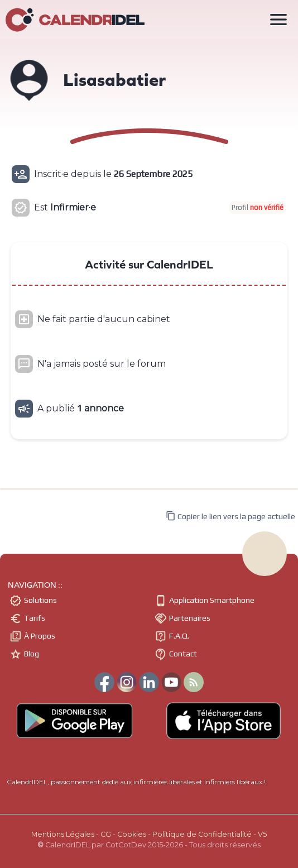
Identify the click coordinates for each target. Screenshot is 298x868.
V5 (262, 834)
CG (106, 834)
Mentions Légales (63, 834)
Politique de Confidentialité (202, 834)
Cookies (132, 834)
